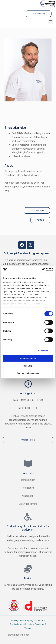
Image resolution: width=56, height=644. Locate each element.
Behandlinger (28, 480)
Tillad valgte (28, 366)
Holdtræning (28, 488)
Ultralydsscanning (28, 504)
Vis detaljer (43, 351)
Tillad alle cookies (28, 358)
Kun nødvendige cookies (28, 373)
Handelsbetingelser (19, 635)
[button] (51, 21)
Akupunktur (28, 496)
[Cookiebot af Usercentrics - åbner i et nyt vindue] (40, 269)
